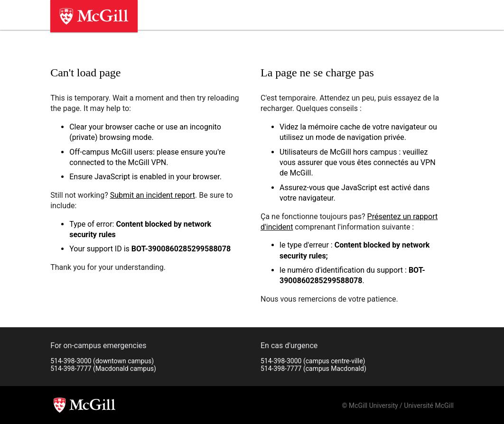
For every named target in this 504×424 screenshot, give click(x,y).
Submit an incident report (153, 195)
